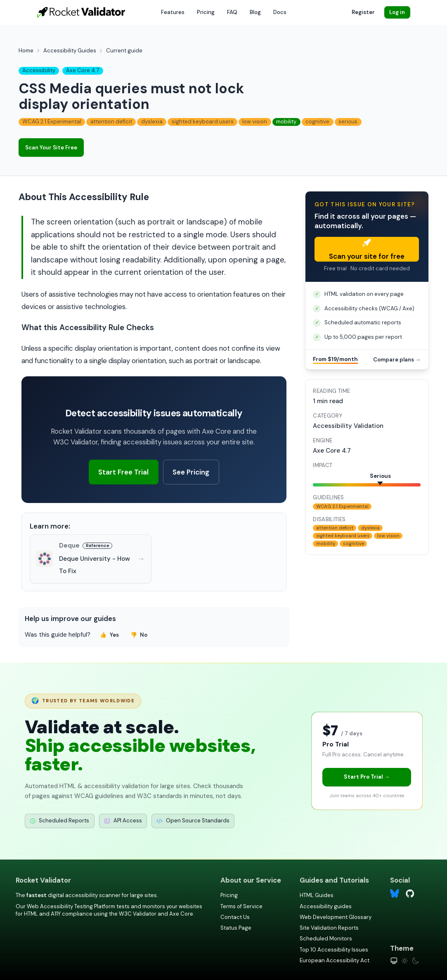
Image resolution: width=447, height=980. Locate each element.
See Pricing (191, 472)
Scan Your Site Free (51, 148)
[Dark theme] (415, 961)
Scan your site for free (367, 250)
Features (173, 12)
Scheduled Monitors (326, 939)
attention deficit (111, 122)
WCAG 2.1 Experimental (52, 122)
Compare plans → (397, 360)
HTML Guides (317, 895)
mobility (286, 122)
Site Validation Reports (329, 928)
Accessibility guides (326, 906)
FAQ (232, 12)
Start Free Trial (123, 472)
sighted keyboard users (203, 122)
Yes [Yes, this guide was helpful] (109, 635)
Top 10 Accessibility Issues (334, 950)
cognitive (317, 122)
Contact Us (235, 917)
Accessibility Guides (70, 51)
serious (348, 122)
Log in (397, 12)
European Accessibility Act (335, 960)
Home (26, 51)
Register (363, 12)
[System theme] (394, 961)
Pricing (206, 12)
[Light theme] (405, 961)
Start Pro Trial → (367, 777)
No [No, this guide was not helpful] (139, 635)
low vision (255, 122)
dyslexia (152, 122)
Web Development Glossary (336, 917)
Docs (280, 12)
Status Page (236, 928)
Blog (255, 12)
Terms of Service (241, 906)
